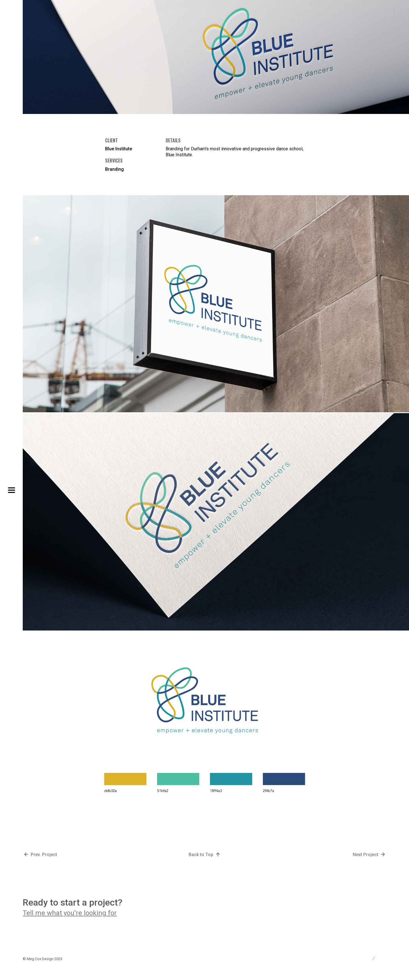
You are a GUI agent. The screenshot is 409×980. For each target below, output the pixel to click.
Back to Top (205, 855)
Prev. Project (40, 855)
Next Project (370, 855)
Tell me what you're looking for (70, 913)
